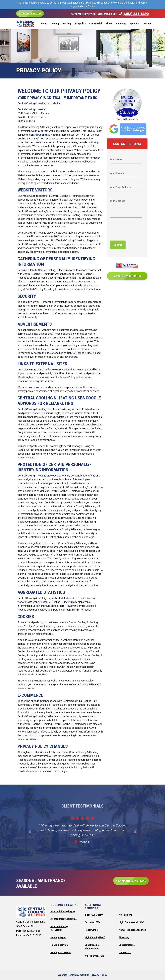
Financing (121, 24)
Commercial (96, 24)
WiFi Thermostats (94, 956)
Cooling (55, 24)
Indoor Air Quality (94, 915)
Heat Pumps (91, 930)
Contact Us (125, 952)
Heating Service (59, 945)
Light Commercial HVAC (132, 922)
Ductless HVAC (93, 922)
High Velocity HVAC (95, 937)
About (109, 24)
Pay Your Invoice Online (127, 275)
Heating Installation (61, 952)
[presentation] (132, 231)
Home (44, 24)
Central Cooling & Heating (45, 135)
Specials (134, 24)
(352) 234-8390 (134, 14)
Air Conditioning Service (64, 919)
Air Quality (80, 24)
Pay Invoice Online (30, 13)
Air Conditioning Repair (63, 911)
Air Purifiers (125, 915)
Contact (147, 24)
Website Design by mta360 (73, 975)
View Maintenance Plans (131, 881)
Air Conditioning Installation (59, 928)
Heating (67, 24)
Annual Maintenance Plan (132, 930)
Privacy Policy (99, 975)
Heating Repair (58, 937)
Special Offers (127, 945)
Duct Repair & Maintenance (92, 947)
